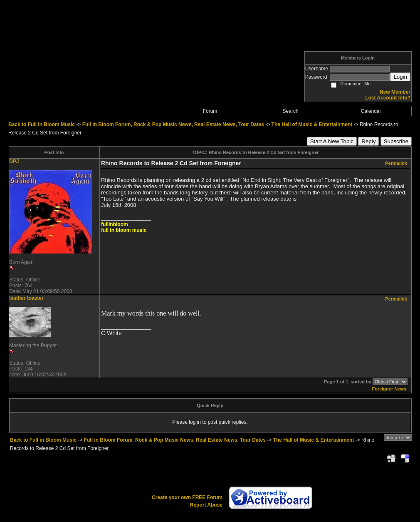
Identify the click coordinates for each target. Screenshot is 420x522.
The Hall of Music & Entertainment (312, 124)
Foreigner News (389, 389)
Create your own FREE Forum (187, 497)
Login (400, 77)
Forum (210, 111)
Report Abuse (206, 505)
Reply (368, 141)
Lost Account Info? (388, 98)
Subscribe (396, 141)
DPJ (14, 162)
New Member (395, 92)
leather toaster (26, 298)
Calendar (371, 111)
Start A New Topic (332, 141)
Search (291, 111)
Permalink (396, 163)
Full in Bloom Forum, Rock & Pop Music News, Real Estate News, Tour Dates (173, 124)
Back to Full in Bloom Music (42, 124)
